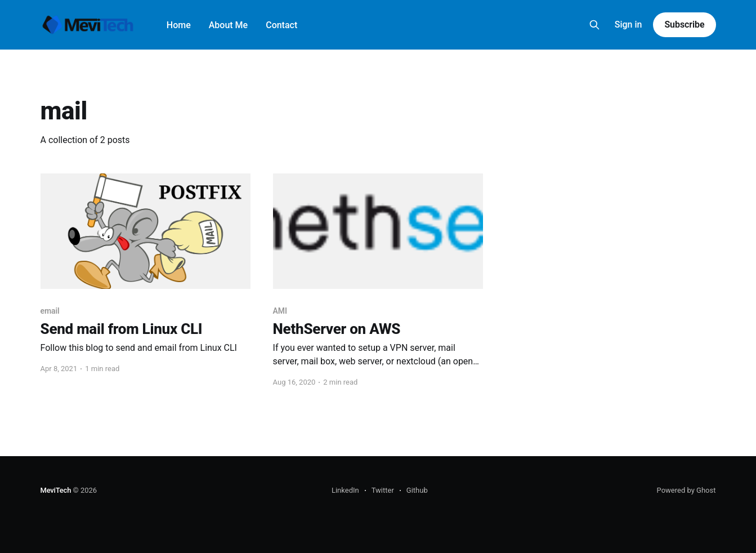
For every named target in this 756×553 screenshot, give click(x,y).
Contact (281, 25)
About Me (228, 25)
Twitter (383, 490)
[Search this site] (594, 25)
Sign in (628, 24)
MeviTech (56, 490)
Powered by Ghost (686, 490)
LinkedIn (345, 490)
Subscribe (684, 24)
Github (417, 490)
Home (179, 25)
